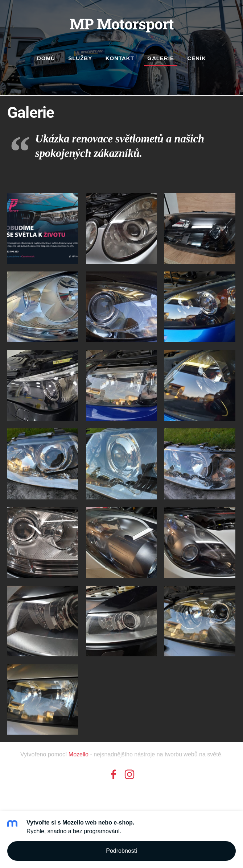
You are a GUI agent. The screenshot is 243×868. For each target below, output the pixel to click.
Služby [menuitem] (80, 58)
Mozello (79, 754)
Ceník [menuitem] (197, 58)
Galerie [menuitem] (161, 58)
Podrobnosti (121, 851)
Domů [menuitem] (46, 58)
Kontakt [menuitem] (120, 58)
